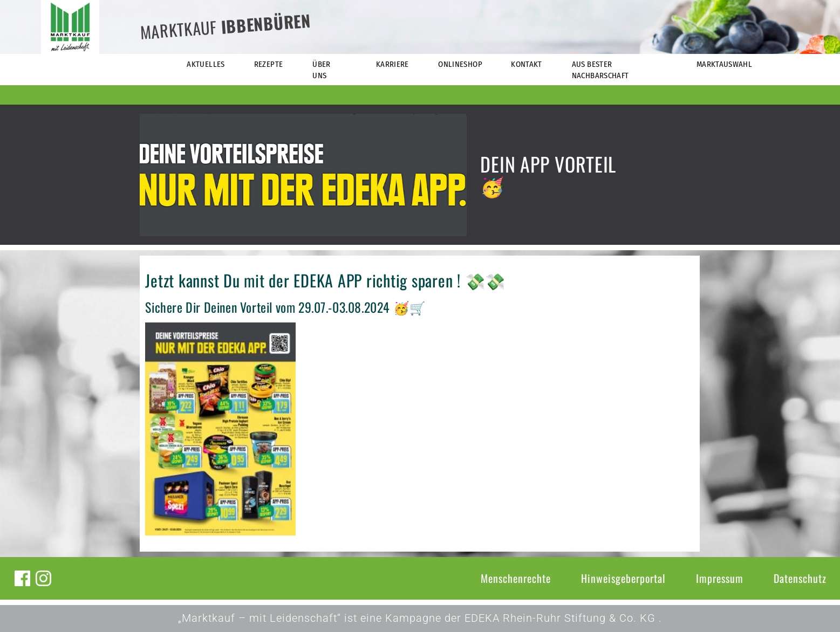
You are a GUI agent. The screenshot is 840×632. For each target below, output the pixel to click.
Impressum (720, 578)
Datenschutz (800, 578)
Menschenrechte (516, 578)
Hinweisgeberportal (623, 578)
